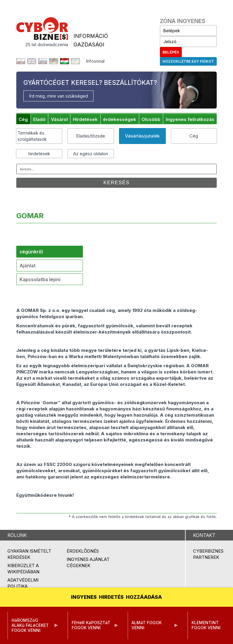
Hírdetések (85, 119)
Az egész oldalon (91, 154)
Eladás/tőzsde (91, 136)
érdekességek (120, 119)
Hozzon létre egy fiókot (188, 61)
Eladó (39, 119)
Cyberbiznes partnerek (208, 554)
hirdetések (39, 154)
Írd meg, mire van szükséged (58, 96)
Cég (23, 119)
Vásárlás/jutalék (142, 136)
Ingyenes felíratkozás (190, 119)
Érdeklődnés (83, 551)
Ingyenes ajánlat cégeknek (88, 562)
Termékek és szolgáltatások (32, 136)
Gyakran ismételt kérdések (29, 554)
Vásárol (59, 119)
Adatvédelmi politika (23, 583)
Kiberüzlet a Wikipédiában (23, 569)
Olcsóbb (151, 119)
